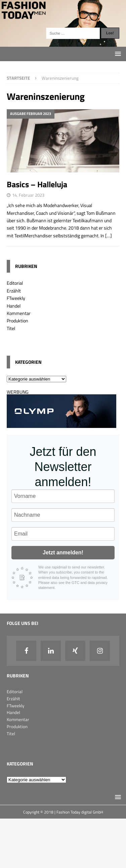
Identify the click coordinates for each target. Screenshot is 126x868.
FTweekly (16, 298)
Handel (14, 306)
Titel (11, 328)
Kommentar (19, 313)
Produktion (17, 321)
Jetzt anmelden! (63, 553)
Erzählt (14, 291)
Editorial (15, 283)
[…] (109, 235)
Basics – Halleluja (37, 184)
